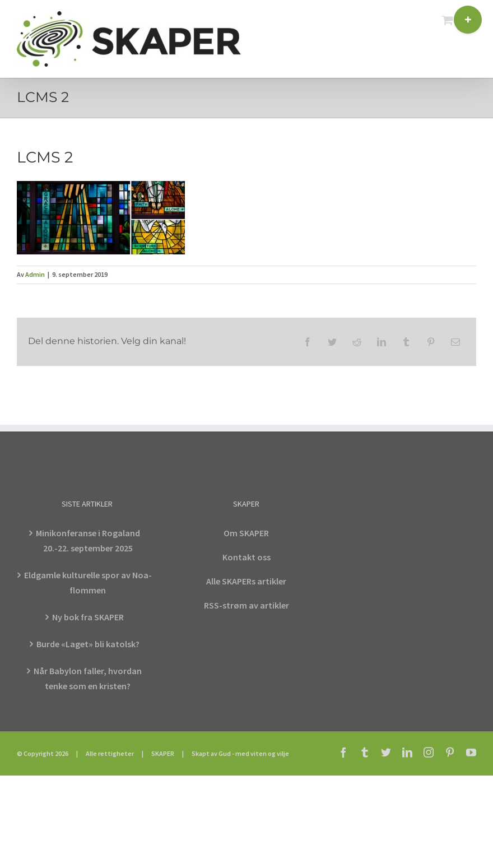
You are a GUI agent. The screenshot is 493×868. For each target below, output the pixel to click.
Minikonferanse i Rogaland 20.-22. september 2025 (88, 540)
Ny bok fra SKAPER (88, 617)
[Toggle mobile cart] (448, 20)
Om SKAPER (246, 533)
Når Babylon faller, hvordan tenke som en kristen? (88, 678)
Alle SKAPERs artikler (246, 581)
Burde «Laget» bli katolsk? (88, 644)
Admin (35, 274)
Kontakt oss (246, 557)
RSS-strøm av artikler (246, 605)
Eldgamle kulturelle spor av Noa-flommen (88, 582)
